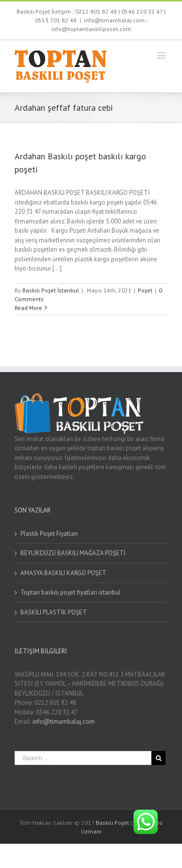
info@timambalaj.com (64, 722)
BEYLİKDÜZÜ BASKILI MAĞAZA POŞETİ (73, 553)
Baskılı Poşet (112, 823)
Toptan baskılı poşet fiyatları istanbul (70, 592)
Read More (28, 308)
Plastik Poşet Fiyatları (49, 534)
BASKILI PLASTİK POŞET (54, 612)
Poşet (145, 290)
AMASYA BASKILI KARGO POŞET (63, 573)
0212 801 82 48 (96, 11)
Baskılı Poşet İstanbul (51, 290)
